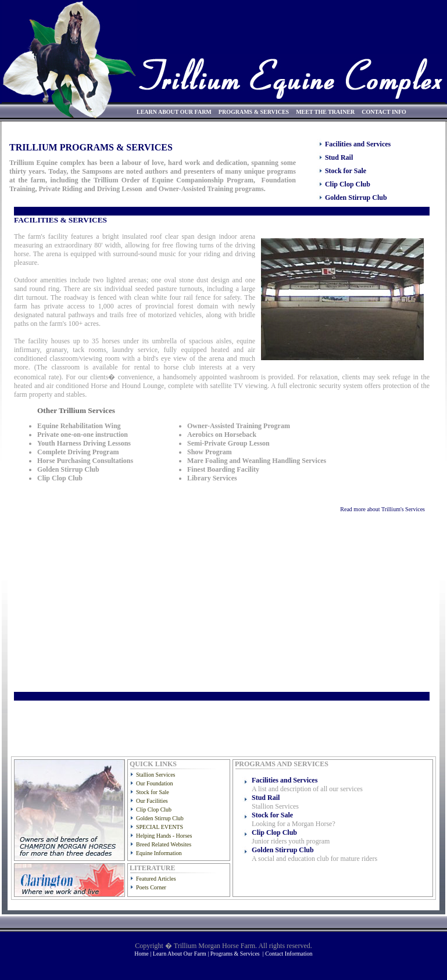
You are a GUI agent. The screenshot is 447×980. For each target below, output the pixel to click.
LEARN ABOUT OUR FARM (174, 112)
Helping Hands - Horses (164, 836)
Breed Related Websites (164, 844)
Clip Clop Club (348, 184)
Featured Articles (156, 879)
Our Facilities (152, 801)
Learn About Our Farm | (182, 954)
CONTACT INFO (384, 112)
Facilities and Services (358, 144)
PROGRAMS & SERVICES (254, 112)
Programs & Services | (238, 954)
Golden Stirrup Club (356, 198)
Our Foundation (155, 783)
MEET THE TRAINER (325, 112)
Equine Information (159, 853)
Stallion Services (156, 775)
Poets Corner (151, 887)
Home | (143, 954)
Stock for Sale (346, 171)
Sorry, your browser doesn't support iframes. (219, 478)
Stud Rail (339, 157)
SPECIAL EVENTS (160, 827)
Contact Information (289, 954)
